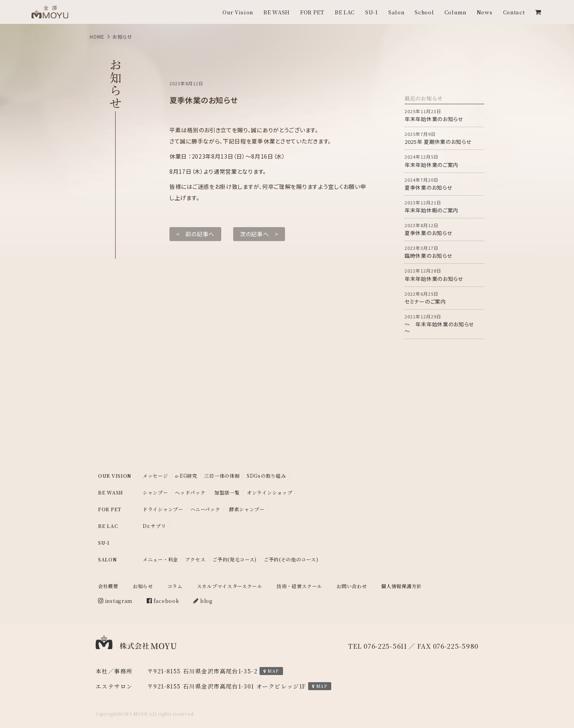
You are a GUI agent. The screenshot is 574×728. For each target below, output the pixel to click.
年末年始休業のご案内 (444, 161)
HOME (97, 36)
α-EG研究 (186, 476)
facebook (163, 601)
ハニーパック (205, 509)
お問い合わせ (352, 586)
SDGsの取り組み (266, 476)
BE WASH (277, 12)
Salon (396, 12)
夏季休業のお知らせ (444, 184)
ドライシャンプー (163, 509)
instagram (115, 601)
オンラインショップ (269, 493)
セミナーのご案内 (444, 298)
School (424, 12)
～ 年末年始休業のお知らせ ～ (444, 324)
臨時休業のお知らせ (444, 252)
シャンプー (155, 493)
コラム (175, 586)
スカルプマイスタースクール (230, 586)
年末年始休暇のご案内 (444, 207)
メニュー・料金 (160, 559)
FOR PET (312, 12)
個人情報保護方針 (401, 586)
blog (203, 601)
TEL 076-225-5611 (377, 646)
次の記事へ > (259, 234)
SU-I (372, 12)
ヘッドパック (190, 493)
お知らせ (143, 586)
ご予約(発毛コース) (235, 559)
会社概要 (108, 586)
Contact (514, 12)
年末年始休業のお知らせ (444, 115)
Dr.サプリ (154, 526)
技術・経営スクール (299, 586)
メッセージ (155, 476)
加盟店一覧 (227, 493)
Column (455, 12)
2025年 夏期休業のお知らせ (444, 138)
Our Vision (238, 12)
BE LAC (345, 12)
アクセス (196, 559)
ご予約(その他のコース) (291, 559)
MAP (271, 671)
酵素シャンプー (247, 509)
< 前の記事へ (195, 234)
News (485, 12)
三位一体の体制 (222, 476)
